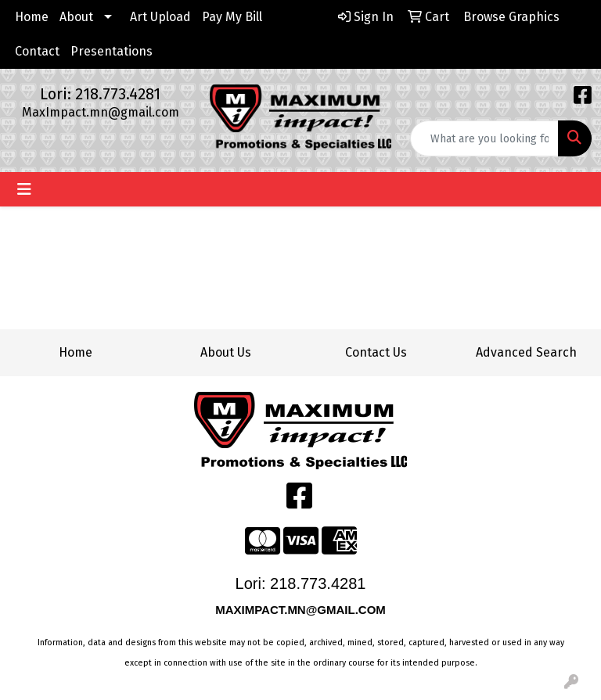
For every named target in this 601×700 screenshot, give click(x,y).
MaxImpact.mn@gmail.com (101, 112)
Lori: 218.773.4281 (100, 94)
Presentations (112, 51)
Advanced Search (526, 352)
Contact (37, 51)
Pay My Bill (232, 17)
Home (32, 17)
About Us (226, 352)
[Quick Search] (484, 138)
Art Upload (160, 17)
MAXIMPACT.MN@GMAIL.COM (302, 610)
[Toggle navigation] (24, 189)
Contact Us (376, 352)
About (76, 17)
